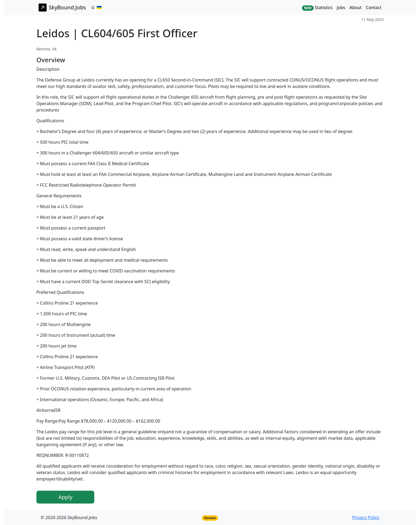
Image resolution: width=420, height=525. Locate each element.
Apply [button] (65, 497)
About (356, 8)
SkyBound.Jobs (62, 8)
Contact (374, 8)
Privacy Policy (366, 517)
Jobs (341, 8)
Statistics (317, 8)
